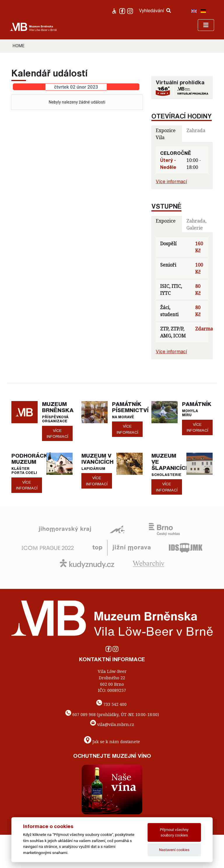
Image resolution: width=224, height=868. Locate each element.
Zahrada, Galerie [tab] (196, 224)
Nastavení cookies (174, 850)
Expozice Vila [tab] (166, 134)
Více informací (171, 181)
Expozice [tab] (166, 221)
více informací (57, 433)
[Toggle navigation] (206, 25)
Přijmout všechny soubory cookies (174, 832)
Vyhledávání (155, 11)
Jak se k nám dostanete (116, 742)
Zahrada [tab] (196, 130)
